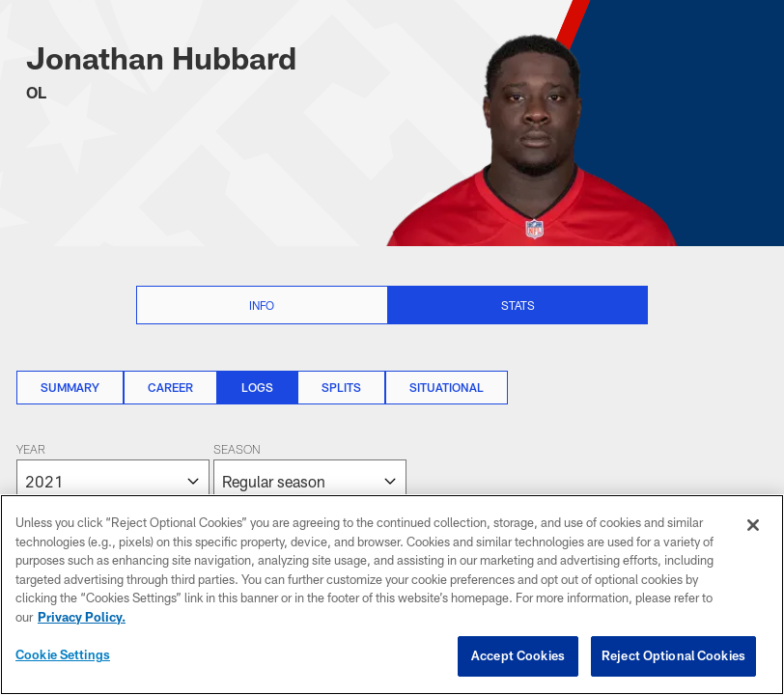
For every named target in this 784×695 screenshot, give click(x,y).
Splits (341, 387)
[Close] (753, 525)
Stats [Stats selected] (518, 305)
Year (31, 451)
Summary (70, 387)
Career (170, 387)
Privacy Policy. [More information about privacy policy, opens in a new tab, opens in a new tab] (82, 617)
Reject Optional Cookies (673, 655)
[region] (392, 595)
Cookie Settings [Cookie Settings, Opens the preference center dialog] (63, 654)
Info (262, 305)
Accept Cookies (518, 655)
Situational (447, 387)
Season (237, 451)
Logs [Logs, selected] (257, 387)
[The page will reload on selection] (211, 473)
